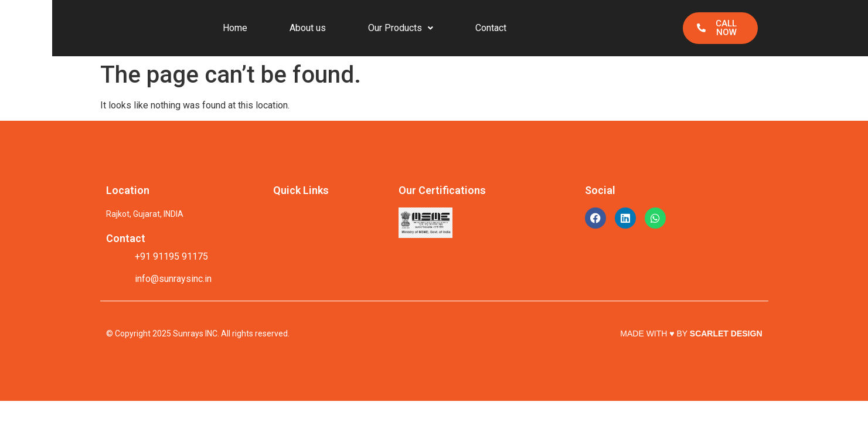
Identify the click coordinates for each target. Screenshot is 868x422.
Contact (491, 28)
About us (308, 28)
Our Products (401, 28)
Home (235, 28)
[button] (401, 28)
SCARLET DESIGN (726, 333)
